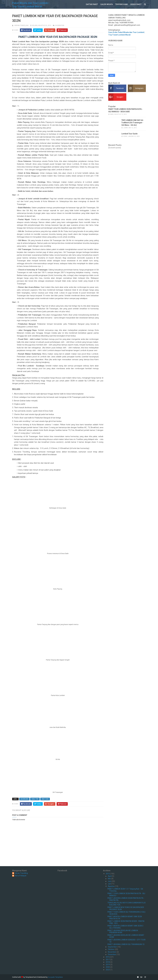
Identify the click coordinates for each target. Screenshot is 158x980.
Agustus (111, 886)
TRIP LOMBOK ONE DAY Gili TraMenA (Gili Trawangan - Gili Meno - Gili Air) (132, 123)
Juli (109, 884)
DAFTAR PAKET (92, 4)
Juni (110, 881)
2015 (108, 874)
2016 (108, 957)
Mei (110, 879)
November (112, 952)
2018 (108, 962)
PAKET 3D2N (45, 799)
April (110, 876)
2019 (108, 965)
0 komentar (60, 25)
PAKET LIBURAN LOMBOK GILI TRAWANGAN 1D (126, 944)
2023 (108, 970)
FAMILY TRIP (35, 799)
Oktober (111, 949)
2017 (108, 960)
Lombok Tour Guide (129, 134)
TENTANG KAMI (122, 4)
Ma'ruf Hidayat (20, 876)
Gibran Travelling (21, 873)
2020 (108, 967)
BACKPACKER (24, 799)
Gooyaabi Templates (55, 977)
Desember (112, 954)
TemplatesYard (31, 977)
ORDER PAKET (136, 4)
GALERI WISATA (107, 4)
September (113, 947)
